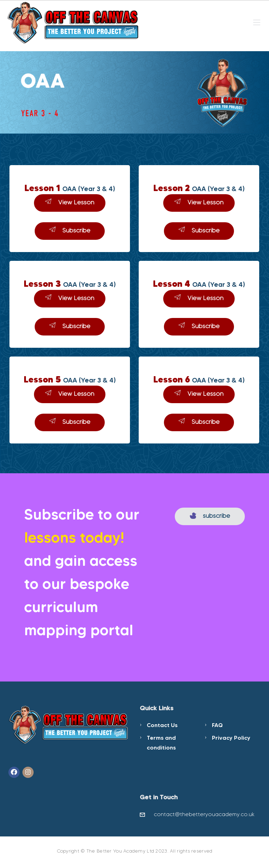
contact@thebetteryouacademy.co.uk (204, 814)
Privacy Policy (231, 738)
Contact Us (162, 725)
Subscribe (70, 230)
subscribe (210, 516)
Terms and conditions (161, 742)
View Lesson (70, 202)
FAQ (217, 725)
